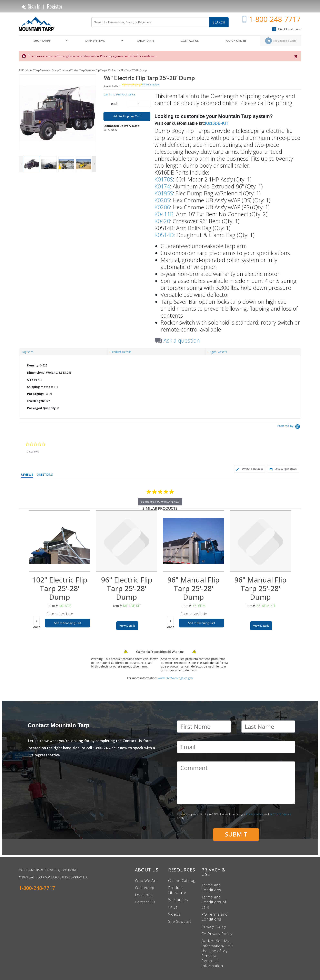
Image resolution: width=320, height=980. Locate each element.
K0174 (162, 186)
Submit (236, 834)
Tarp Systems (42, 70)
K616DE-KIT (217, 123)
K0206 (162, 207)
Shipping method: (40, 387)
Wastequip (145, 888)
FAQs (173, 907)
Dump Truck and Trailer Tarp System (73, 70)
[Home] (38, 24)
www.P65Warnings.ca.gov (175, 678)
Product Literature (177, 890)
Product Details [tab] (121, 352)
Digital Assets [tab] (218, 352)
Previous (21, 164)
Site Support (180, 921)
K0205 (162, 200)
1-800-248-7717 (275, 19)
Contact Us (145, 902)
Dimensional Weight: (42, 372)
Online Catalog (182, 880)
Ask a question (182, 340)
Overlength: (36, 401)
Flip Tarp (101, 70)
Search (219, 22)
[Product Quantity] (139, 104)
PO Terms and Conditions (215, 917)
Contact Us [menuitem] (190, 41)
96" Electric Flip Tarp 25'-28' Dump (127, 70)
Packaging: (35, 394)
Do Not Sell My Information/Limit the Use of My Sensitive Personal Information (217, 953)
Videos (174, 914)
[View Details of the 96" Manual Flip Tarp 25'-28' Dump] (193, 541)
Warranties (178, 900)
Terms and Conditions (211, 887)
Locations (144, 895)
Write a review (151, 85)
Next (94, 164)
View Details (127, 626)
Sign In (31, 6)
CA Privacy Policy (217, 934)
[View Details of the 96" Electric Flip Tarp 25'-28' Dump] (127, 541)
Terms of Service (280, 814)
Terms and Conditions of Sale (214, 902)
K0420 (162, 221)
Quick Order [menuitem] (236, 41)
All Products (26, 70)
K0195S (164, 193)
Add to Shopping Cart (127, 116)
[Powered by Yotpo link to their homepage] (289, 427)
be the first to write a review (160, 502)
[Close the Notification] (296, 56)
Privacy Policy (254, 814)
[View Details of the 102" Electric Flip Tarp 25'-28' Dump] (60, 541)
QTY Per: (33, 380)
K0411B (164, 214)
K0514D (164, 235)
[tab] (160, 387)
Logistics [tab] (28, 352)
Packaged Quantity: (42, 408)
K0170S (164, 179)
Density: (33, 365)
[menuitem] (44, 41)
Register (55, 6)
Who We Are (146, 880)
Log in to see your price (119, 94)
